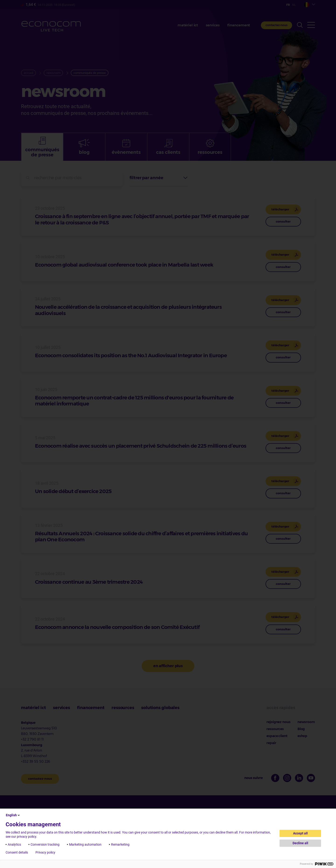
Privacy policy (45, 852)
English (13, 815)
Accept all (300, 833)
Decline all (300, 843)
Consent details (17, 852)
